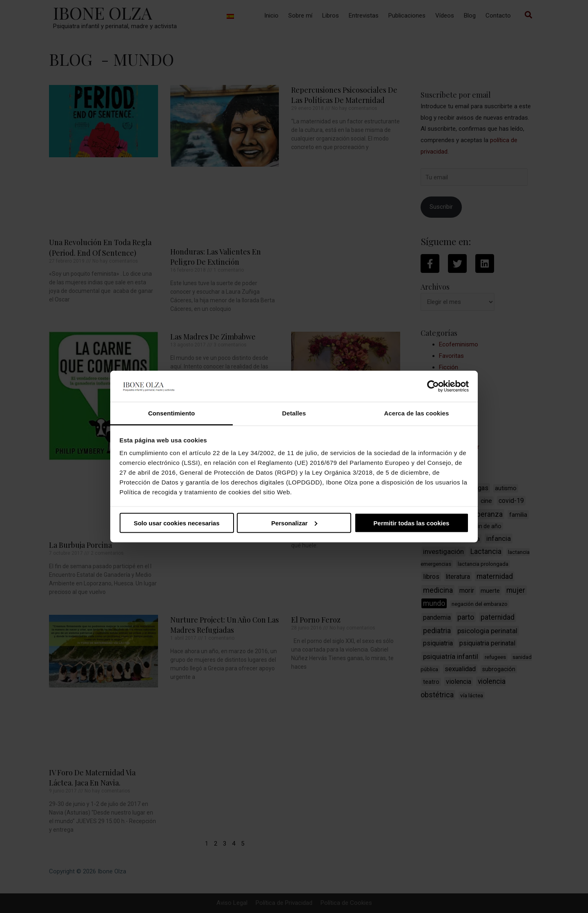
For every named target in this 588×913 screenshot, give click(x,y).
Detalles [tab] (294, 413)
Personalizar (294, 523)
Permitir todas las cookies (412, 523)
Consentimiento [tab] (172, 413)
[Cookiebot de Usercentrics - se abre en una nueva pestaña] (433, 386)
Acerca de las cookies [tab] (417, 413)
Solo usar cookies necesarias (176, 523)
